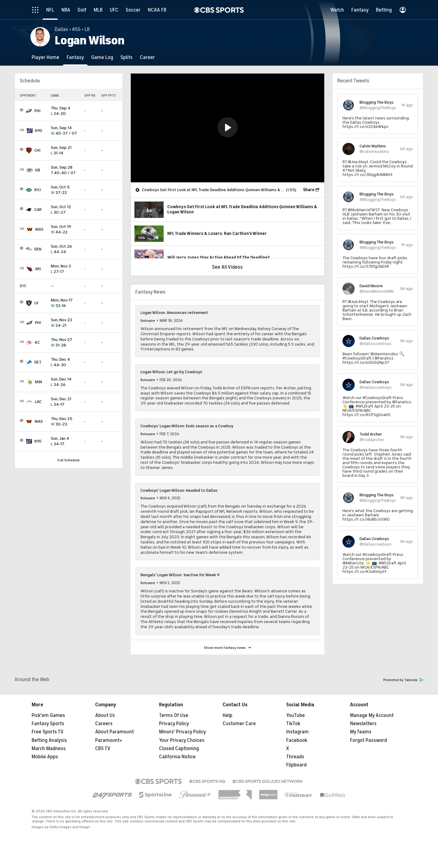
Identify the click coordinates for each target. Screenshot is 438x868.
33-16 (65, 303)
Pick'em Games (48, 715)
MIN (38, 382)
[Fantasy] (75, 57)
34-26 (65, 382)
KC (37, 342)
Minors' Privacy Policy (182, 732)
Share (309, 190)
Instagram (297, 732)
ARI (38, 269)
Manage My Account (372, 715)
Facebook (297, 740)
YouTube (295, 715)
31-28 (65, 343)
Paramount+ (109, 740)
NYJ (38, 190)
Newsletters (363, 724)
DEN (38, 249)
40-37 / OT (65, 131)
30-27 (65, 210)
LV (36, 303)
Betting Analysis (49, 740)
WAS (39, 229)
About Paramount (115, 732)
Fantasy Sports (48, 724)
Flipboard (296, 765)
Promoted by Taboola (403, 680)
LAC (38, 402)
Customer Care (239, 724)
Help (228, 715)
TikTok (293, 724)
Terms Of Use (174, 715)
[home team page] (29, 111)
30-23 (65, 422)
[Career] (147, 57)
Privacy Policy (174, 724)
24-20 (65, 111)
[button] (228, 127)
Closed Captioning (179, 749)
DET (38, 362)
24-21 (65, 323)
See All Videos (227, 267)
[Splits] (127, 57)
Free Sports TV (48, 732)
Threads (295, 757)
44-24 (65, 249)
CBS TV (103, 749)
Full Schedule (69, 460)
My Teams (361, 732)
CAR (38, 210)
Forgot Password (368, 740)
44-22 (65, 230)
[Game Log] (102, 57)
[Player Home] (45, 57)
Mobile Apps (45, 757)
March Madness (49, 749)
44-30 (65, 362)
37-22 (65, 190)
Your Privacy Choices (182, 740)
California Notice (177, 757)
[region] (228, 128)
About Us (105, 715)
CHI (37, 150)
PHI (37, 111)
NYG (39, 131)
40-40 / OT (65, 170)
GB (38, 170)
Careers (104, 724)
